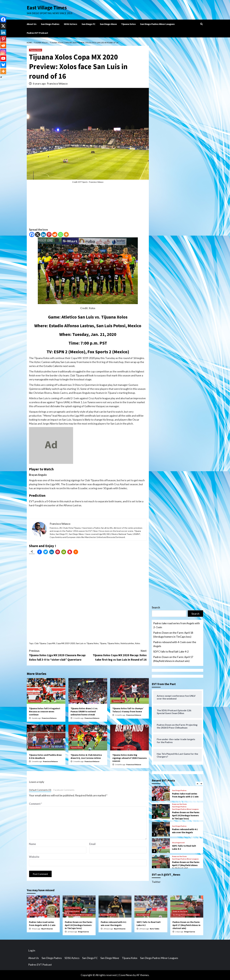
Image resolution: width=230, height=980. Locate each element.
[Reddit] (55, 235)
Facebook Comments (64, 790)
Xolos (138, 643)
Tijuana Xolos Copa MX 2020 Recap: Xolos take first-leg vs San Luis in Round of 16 (117, 655)
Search (156, 607)
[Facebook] (32, 235)
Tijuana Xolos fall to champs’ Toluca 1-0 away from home (128, 710)
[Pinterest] (49, 235)
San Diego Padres (50, 24)
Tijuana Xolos (128, 24)
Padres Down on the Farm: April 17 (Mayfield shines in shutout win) (173, 659)
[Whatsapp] (61, 235)
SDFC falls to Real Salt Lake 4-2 (171, 651)
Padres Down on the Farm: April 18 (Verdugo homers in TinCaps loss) (173, 635)
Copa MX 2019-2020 (66, 643)
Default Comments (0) (40, 790)
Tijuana (103, 643)
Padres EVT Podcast (37, 33)
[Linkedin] (43, 235)
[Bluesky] (3, 65)
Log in (32, 950)
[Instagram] (3, 52)
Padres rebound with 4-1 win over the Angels (175, 644)
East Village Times (47, 8)
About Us (32, 24)
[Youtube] (3, 58)
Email (92, 844)
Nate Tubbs (155, 929)
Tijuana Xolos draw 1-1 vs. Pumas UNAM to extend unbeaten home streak (84, 711)
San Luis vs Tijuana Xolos (87, 643)
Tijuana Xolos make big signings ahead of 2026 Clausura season (129, 758)
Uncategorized (178, 843)
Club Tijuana (40, 643)
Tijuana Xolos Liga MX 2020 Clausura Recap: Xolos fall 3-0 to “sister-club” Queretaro (58, 655)
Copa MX (51, 643)
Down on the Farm (179, 804)
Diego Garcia (83, 932)
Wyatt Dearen (47, 929)
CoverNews (126, 975)
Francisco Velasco (57, 83)
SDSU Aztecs (71, 24)
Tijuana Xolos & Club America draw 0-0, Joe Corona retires (86, 756)
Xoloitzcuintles (127, 643)
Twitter (156, 882)
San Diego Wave (108, 24)
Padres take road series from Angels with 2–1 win (177, 625)
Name (32, 844)
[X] (38, 235)
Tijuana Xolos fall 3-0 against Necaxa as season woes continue (45, 711)
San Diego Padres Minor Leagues (157, 24)
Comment (36, 804)
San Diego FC (89, 24)
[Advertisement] (88, 207)
